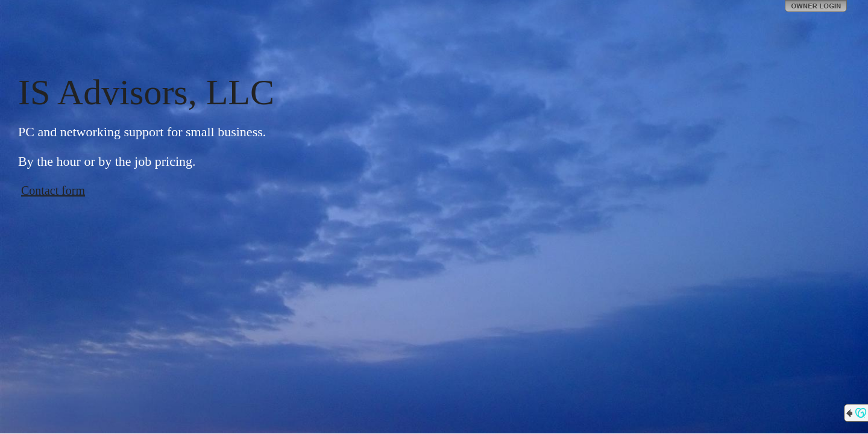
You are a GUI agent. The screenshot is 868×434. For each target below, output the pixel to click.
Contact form (53, 190)
